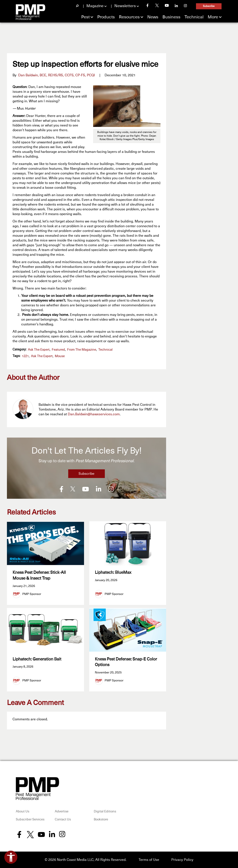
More (213, 17)
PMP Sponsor (32, 594)
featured (58, 350)
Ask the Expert (39, 350)
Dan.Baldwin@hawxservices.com (94, 414)
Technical (194, 17)
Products (106, 17)
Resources (129, 17)
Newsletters (125, 6)
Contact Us (63, 819)
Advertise (62, 811)
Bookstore (101, 819)
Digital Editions (105, 811)
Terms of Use (149, 860)
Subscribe (209, 6)
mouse (60, 356)
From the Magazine (82, 350)
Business (171, 17)
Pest (85, 17)
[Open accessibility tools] (11, 857)
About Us (23, 811)
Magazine (95, 6)
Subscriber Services (30, 819)
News (153, 17)
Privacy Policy (182, 860)
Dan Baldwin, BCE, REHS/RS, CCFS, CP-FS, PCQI (57, 75)
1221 (25, 356)
